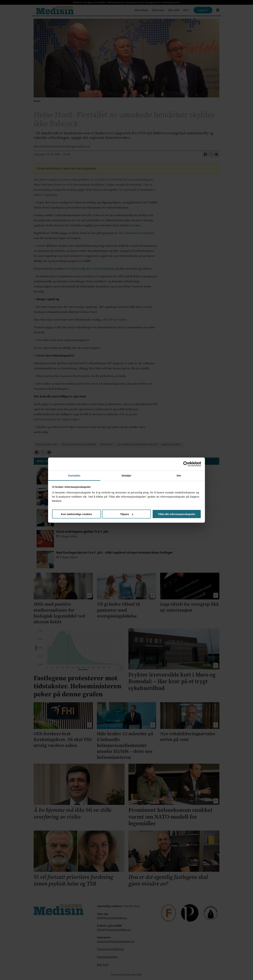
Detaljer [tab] (127, 475)
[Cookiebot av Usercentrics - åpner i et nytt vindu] (186, 464)
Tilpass (127, 514)
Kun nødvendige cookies (76, 514)
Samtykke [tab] (74, 475)
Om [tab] (179, 475)
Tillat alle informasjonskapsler (177, 514)
